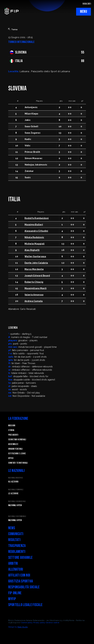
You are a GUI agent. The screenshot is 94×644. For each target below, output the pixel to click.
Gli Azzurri (13, 482)
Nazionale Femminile (16, 490)
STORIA (11, 430)
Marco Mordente (34, 269)
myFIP (12, 599)
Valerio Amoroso (34, 295)
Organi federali (15, 449)
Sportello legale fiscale (25, 605)
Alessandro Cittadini (36, 231)
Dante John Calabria (36, 263)
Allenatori (16, 569)
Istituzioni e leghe (17, 454)
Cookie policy (27, 623)
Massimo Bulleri (34, 225)
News (12, 528)
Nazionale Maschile (16, 478)
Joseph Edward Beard (37, 276)
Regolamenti (17, 552)
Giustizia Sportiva (21, 581)
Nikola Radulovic (34, 237)
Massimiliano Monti (36, 288)
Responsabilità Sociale (24, 587)
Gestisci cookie (53, 623)
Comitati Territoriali (18, 463)
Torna (13, 29)
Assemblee (13, 444)
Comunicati (16, 534)
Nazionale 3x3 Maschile (17, 501)
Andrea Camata (34, 301)
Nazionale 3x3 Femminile (17, 516)
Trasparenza (17, 546)
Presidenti (13, 435)
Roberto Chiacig (34, 282)
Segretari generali (17, 440)
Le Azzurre (13, 494)
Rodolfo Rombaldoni (37, 218)
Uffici (11, 458)
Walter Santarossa (35, 256)
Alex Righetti (32, 250)
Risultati (14, 540)
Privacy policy (39, 623)
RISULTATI (87, 4)
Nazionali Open (15, 505)
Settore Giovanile (20, 558)
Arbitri (13, 564)
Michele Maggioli (34, 244)
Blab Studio (23, 627)
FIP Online (15, 593)
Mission (12, 426)
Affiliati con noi (19, 575)
